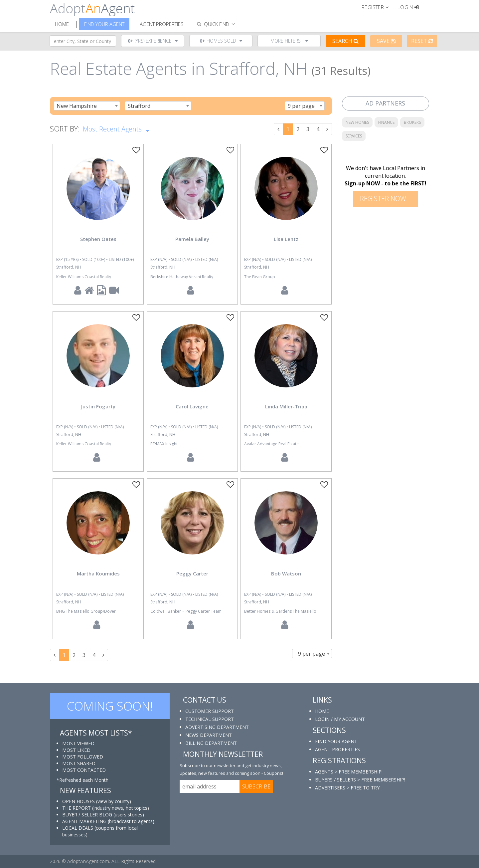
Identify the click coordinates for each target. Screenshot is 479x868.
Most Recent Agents (116, 128)
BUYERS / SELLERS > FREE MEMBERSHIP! (360, 780)
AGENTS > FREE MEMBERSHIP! (349, 772)
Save (386, 41)
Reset (422, 41)
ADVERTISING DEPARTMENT (217, 727)
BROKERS (412, 122)
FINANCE (386, 122)
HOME (322, 711)
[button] (378, 7)
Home (62, 24)
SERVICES (354, 136)
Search (345, 41)
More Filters (289, 41)
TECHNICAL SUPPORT (210, 719)
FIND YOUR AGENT (336, 741)
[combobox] (87, 106)
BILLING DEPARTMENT (211, 743)
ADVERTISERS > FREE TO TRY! (348, 788)
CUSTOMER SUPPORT (210, 711)
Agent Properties (162, 24)
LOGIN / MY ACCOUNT (340, 719)
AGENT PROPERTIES (337, 749)
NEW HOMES (357, 122)
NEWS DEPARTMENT (209, 735)
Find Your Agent (104, 24)
